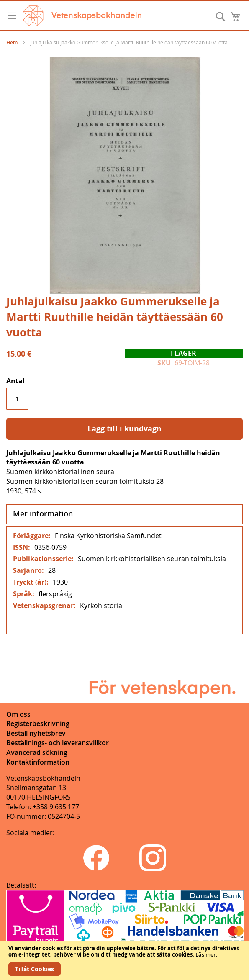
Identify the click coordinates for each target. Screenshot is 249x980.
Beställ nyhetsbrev (36, 733)
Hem (12, 42)
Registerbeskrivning (38, 723)
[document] (124, 961)
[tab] (124, 514)
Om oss (18, 714)
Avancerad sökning (37, 752)
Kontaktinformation (38, 762)
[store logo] (82, 16)
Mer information (43, 513)
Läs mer (206, 954)
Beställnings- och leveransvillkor (58, 743)
